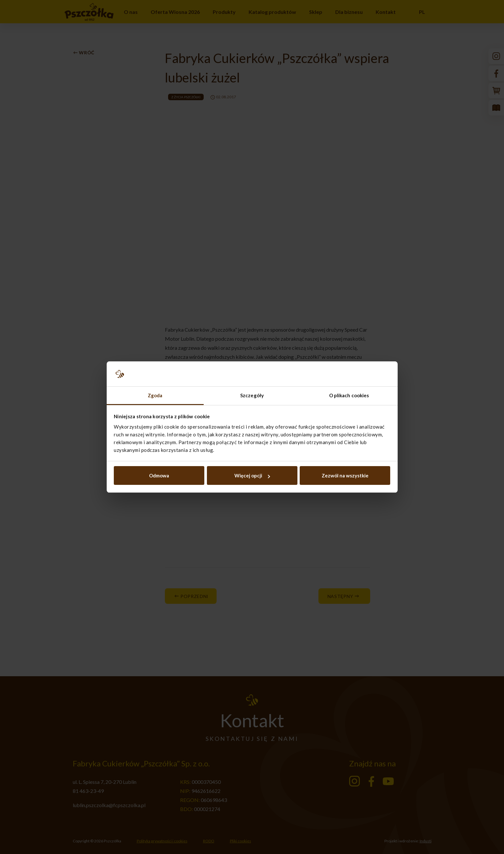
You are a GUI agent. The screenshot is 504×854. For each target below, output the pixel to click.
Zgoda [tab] (155, 395)
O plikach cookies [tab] (349, 395)
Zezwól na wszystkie (345, 475)
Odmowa (159, 475)
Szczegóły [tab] (252, 395)
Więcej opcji (252, 475)
